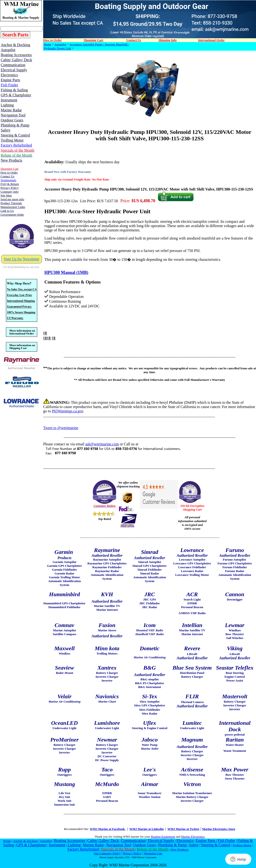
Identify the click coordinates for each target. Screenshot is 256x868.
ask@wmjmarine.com (102, 444)
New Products (180, 849)
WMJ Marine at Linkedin (146, 829)
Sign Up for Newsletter (22, 259)
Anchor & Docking (25, 841)
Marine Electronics (193, 837)
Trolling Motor (242, 845)
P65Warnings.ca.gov (67, 411)
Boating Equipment (163, 837)
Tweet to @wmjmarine (61, 428)
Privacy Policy (132, 853)
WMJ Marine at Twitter (183, 829)
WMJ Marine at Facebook (108, 829)
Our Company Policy (107, 853)
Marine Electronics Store (219, 829)
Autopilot (60, 44)
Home (47, 44)
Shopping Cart (153, 853)
